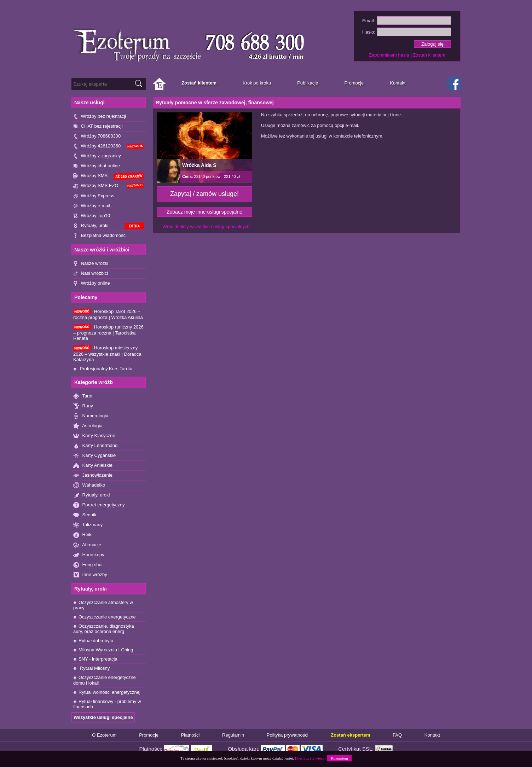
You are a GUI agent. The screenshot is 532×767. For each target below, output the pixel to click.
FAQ (397, 735)
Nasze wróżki (91, 264)
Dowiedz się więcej (310, 758)
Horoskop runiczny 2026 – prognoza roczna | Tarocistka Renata (108, 332)
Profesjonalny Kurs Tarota (103, 369)
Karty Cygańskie (94, 456)
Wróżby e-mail (92, 206)
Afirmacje (87, 545)
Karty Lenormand (95, 446)
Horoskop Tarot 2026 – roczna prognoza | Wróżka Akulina (108, 314)
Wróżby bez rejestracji (100, 117)
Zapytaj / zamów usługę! (204, 194)
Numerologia (91, 416)
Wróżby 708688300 (97, 136)
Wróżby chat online (97, 166)
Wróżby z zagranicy (97, 156)
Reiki (83, 535)
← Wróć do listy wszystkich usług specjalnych (203, 226)
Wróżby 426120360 (109, 146)
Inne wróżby (90, 575)
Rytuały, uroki (109, 226)
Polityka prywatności (288, 735)
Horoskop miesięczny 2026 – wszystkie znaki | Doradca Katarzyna (107, 353)
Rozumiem (339, 758)
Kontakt (432, 735)
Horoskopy (89, 555)
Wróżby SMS (109, 176)
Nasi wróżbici (91, 274)
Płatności (190, 735)
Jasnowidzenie (93, 475)
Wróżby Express (94, 196)
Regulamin (233, 735)
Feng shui (88, 565)
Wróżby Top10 (92, 216)
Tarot (83, 396)
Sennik (85, 515)
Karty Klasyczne (94, 436)
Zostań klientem (429, 55)
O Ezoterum (104, 735)
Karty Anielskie (93, 466)
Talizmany (88, 525)
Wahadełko (89, 485)
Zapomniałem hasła (389, 55)
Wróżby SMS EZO (109, 186)
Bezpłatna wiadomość (99, 236)
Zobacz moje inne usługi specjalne (204, 212)
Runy (83, 406)
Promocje (149, 735)
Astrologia (88, 426)
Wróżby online (92, 283)
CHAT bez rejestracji (98, 126)
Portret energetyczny (99, 505)
